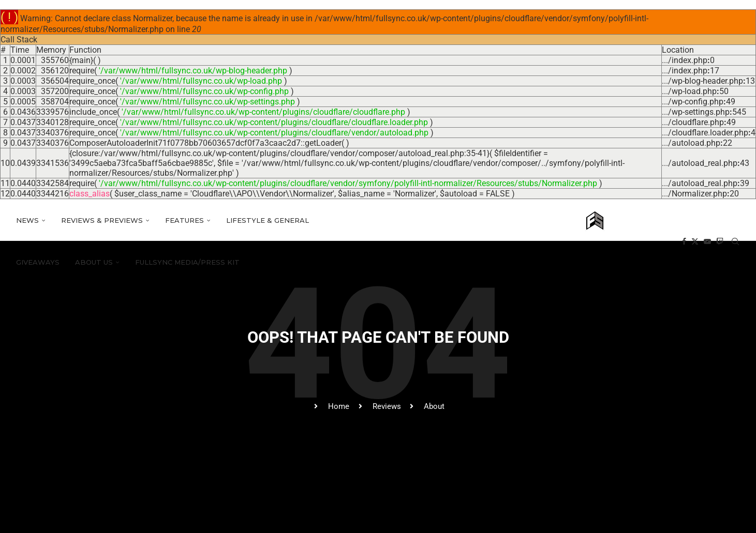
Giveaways (38, 262)
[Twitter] (695, 241)
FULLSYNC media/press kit (187, 262)
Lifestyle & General (268, 220)
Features (184, 220)
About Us (94, 262)
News (27, 220)
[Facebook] (684, 241)
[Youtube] (707, 241)
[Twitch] (720, 241)
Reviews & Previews (102, 220)
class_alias (90, 194)
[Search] (735, 241)
